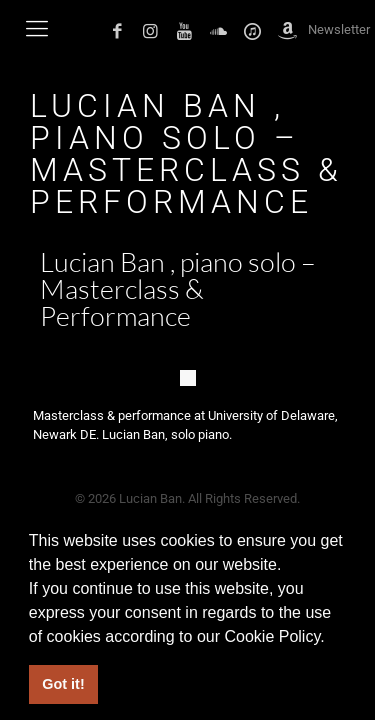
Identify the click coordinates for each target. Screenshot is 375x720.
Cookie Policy (272, 636)
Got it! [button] (63, 684)
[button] (332, 638)
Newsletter (339, 29)
